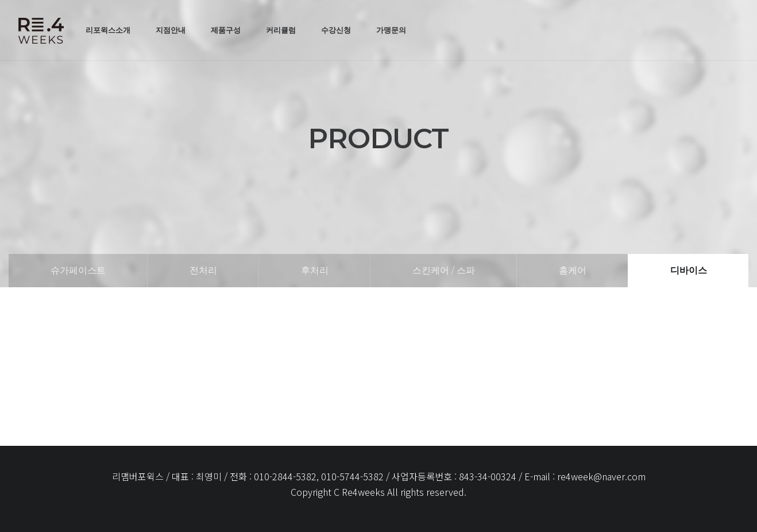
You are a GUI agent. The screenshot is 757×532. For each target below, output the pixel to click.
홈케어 (573, 270)
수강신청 (336, 30)
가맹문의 (391, 30)
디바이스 (689, 270)
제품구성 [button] (226, 30)
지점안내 (171, 30)
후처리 (315, 270)
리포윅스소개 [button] (108, 30)
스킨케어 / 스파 (444, 270)
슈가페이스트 (78, 270)
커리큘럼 (281, 30)
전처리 (203, 270)
